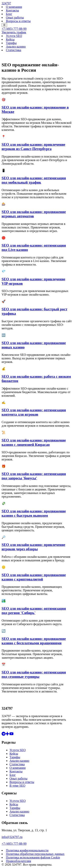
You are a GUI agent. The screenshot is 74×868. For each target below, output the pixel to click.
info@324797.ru (12, 837)
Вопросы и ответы (18, 21)
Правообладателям (18, 861)
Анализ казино (16, 46)
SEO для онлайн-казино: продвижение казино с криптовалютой (34, 577)
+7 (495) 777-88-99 (14, 29)
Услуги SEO (14, 36)
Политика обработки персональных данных (35, 854)
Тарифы (11, 43)
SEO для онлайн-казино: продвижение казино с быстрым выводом (34, 513)
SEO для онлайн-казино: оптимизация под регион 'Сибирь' (34, 611)
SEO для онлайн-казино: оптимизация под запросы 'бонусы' (34, 476)
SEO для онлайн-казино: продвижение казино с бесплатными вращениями (34, 641)
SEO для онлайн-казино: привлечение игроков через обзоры (33, 547)
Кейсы (10, 39)
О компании (14, 7)
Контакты (12, 10)
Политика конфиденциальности (27, 850)
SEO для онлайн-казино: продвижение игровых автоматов (34, 214)
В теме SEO (17, 786)
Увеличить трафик (14, 32)
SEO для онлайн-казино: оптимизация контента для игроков (34, 412)
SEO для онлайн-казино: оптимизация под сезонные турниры (34, 674)
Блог (9, 14)
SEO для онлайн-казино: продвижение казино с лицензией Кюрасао (34, 442)
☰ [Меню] (4, 25)
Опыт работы (15, 17)
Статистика (14, 50)
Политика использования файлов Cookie (33, 857)
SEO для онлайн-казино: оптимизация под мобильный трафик (34, 180)
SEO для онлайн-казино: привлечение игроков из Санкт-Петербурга (33, 147)
